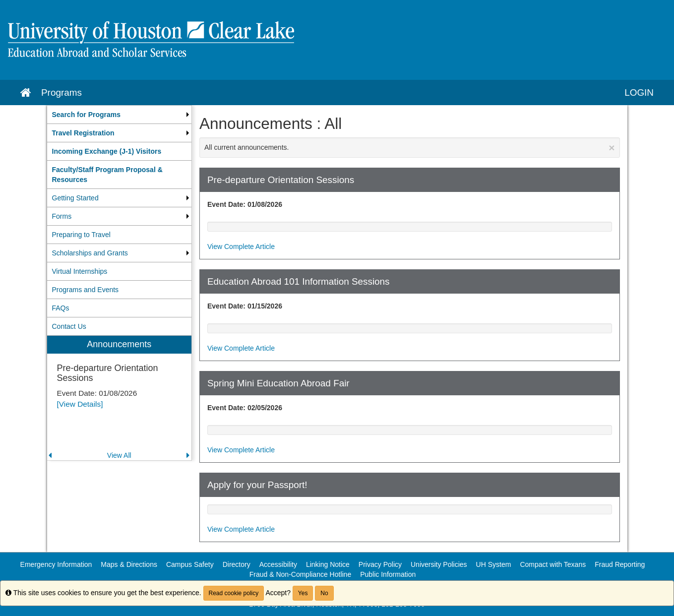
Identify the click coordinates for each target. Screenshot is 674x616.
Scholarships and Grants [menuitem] (90, 253)
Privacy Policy (380, 564)
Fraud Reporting (620, 564)
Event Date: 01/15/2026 (245, 306)
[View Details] (80, 404)
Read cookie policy (234, 593)
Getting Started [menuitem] (75, 198)
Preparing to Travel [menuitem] (81, 235)
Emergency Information (56, 564)
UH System (494, 564)
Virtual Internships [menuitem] (80, 271)
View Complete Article (241, 246)
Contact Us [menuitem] (69, 326)
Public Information (388, 574)
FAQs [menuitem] (61, 308)
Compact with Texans (553, 564)
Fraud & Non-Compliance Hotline (300, 574)
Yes (303, 593)
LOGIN (639, 92)
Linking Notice (328, 564)
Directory (237, 564)
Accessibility (278, 564)
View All (119, 455)
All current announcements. (410, 148)
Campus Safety (190, 564)
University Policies (439, 564)
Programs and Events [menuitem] (86, 290)
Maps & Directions (129, 564)
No (324, 593)
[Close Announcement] (612, 148)
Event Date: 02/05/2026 (245, 408)
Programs (61, 92)
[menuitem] (120, 115)
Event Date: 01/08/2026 (245, 204)
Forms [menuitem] (62, 216)
